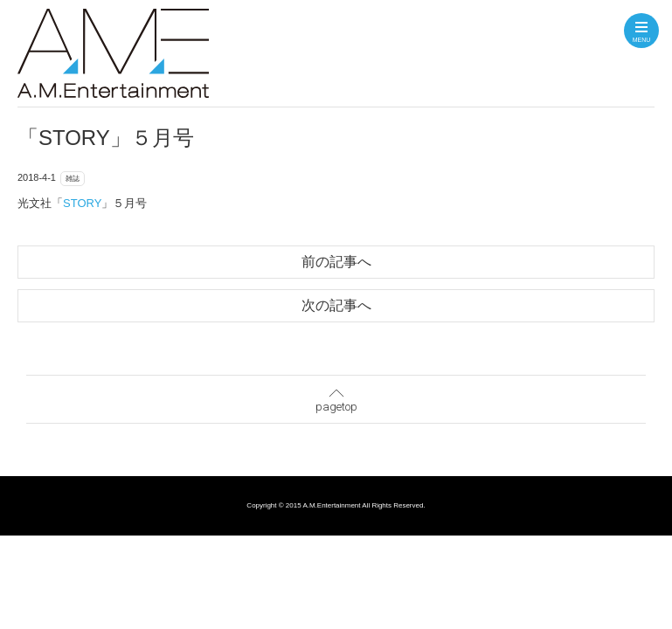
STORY (82, 203)
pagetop (336, 397)
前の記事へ (336, 262)
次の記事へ (336, 305)
